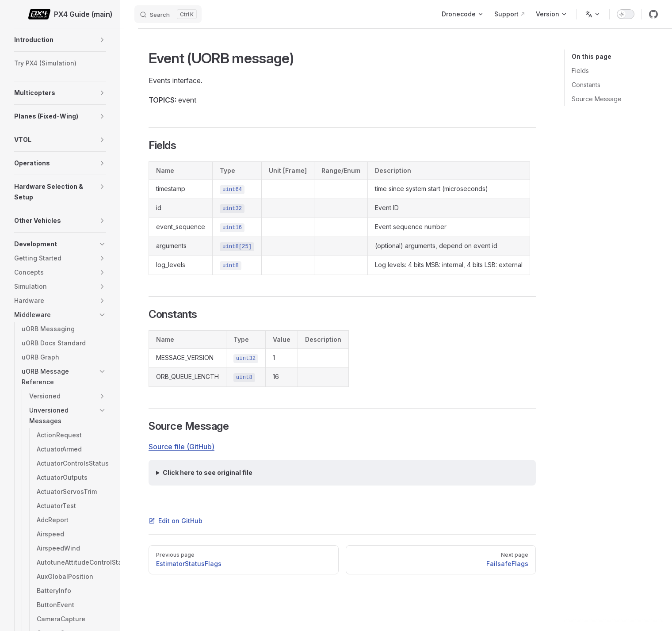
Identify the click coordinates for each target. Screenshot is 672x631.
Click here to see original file (208, 472)
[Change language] (593, 14)
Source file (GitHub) (181, 447)
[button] (102, 40)
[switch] (626, 14)
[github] (653, 14)
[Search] (168, 14)
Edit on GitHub (176, 521)
